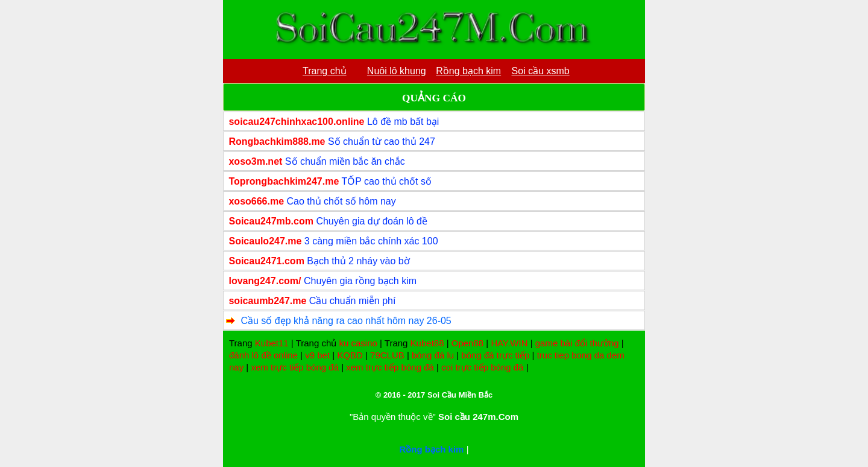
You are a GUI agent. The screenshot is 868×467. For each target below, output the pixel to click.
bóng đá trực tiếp (495, 355)
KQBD (350, 355)
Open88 (467, 343)
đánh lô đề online (263, 355)
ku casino (358, 343)
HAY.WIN (509, 343)
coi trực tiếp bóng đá (482, 367)
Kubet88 (427, 343)
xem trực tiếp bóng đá (295, 367)
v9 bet (317, 355)
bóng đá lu (433, 355)
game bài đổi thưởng (577, 343)
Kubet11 (272, 343)
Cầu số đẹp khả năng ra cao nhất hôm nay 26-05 (346, 321)
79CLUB (387, 355)
